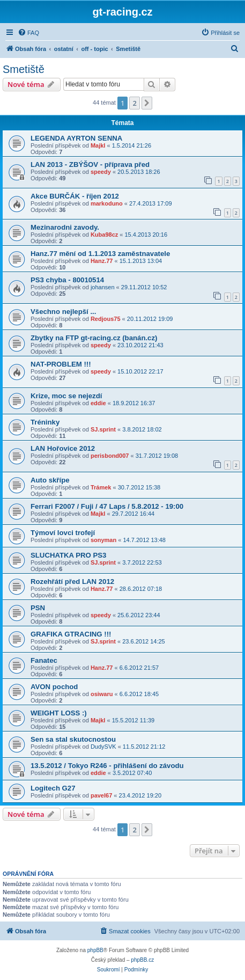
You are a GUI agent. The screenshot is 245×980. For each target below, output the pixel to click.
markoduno (107, 203)
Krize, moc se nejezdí (66, 396)
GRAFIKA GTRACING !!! (71, 634)
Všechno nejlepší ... (63, 312)
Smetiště (24, 69)
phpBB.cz (142, 960)
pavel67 (101, 795)
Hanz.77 (102, 261)
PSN (38, 608)
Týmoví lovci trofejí (63, 533)
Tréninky (45, 422)
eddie (98, 403)
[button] (147, 103)
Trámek (101, 487)
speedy (101, 172)
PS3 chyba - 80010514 (67, 280)
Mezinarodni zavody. (65, 227)
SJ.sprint (103, 429)
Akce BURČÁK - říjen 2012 (75, 196)
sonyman (103, 540)
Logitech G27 (53, 788)
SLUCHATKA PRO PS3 (68, 555)
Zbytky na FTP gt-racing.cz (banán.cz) (94, 338)
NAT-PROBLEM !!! (61, 364)
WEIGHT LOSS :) (59, 713)
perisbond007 (110, 456)
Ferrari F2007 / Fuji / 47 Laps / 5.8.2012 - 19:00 (107, 506)
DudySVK (103, 747)
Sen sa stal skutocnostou (73, 739)
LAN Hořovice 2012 (63, 448)
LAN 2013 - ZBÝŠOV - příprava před (90, 164)
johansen (103, 287)
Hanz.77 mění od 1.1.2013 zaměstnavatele (100, 254)
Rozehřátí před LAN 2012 (72, 582)
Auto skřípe (50, 480)
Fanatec (44, 660)
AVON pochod (54, 687)
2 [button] (134, 103)
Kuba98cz (104, 235)
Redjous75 (106, 319)
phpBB (95, 950)
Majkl (98, 145)
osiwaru (102, 694)
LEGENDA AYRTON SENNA (76, 138)
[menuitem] (28, 33)
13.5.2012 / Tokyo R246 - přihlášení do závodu (107, 766)
